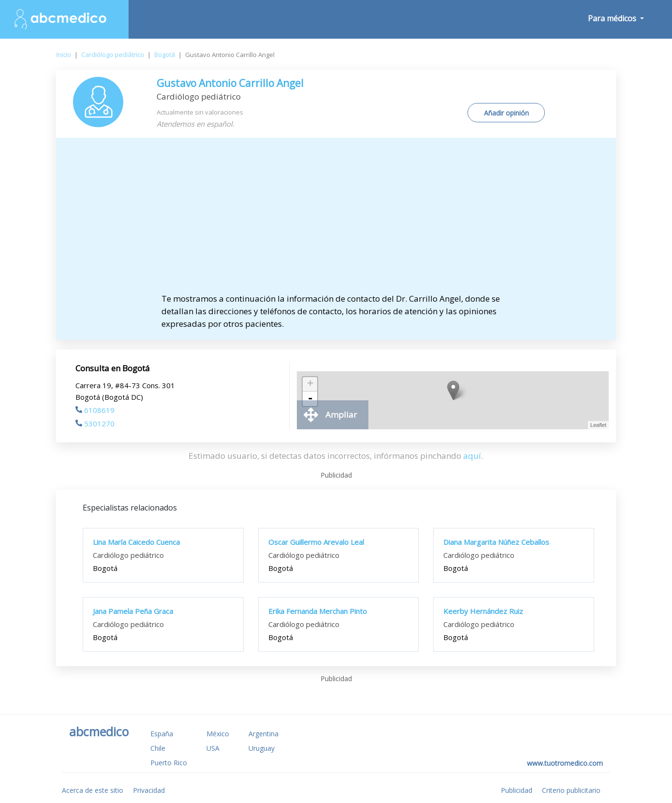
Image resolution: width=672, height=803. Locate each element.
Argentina (263, 734)
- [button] (310, 399)
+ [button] (310, 384)
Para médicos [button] (613, 18)
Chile (158, 748)
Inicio (64, 55)
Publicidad (517, 790)
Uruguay (262, 748)
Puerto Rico (169, 763)
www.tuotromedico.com (565, 763)
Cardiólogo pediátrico (113, 55)
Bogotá (165, 55)
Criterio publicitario (571, 790)
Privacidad (149, 790)
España (162, 734)
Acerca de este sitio (93, 790)
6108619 (95, 410)
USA (213, 748)
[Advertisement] (336, 220)
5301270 (95, 423)
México (218, 734)
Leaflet (598, 425)
